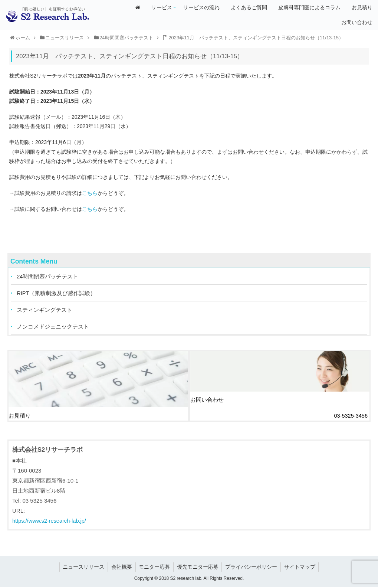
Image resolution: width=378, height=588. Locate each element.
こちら (90, 193)
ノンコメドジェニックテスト (53, 328)
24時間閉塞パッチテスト (48, 277)
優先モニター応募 (198, 568)
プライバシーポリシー (253, 568)
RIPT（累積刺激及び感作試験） (57, 294)
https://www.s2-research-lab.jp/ (50, 521)
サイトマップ (302, 568)
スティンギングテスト (45, 311)
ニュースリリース (81, 568)
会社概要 (120, 568)
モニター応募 (154, 568)
